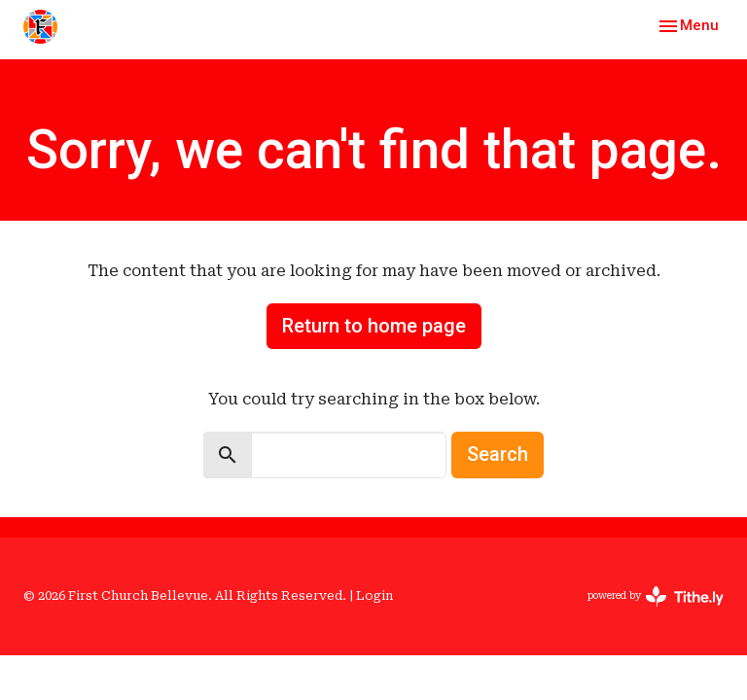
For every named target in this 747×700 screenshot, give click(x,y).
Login (374, 595)
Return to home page (374, 326)
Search (498, 454)
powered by (656, 596)
